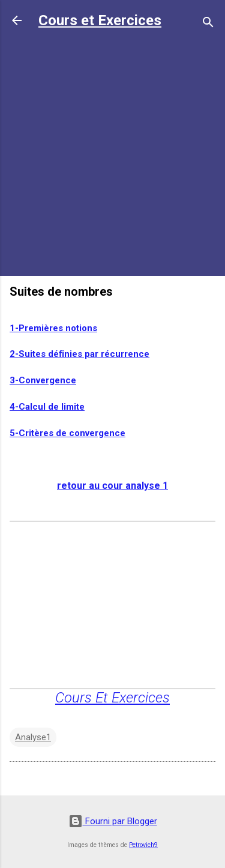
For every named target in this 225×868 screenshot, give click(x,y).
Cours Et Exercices (112, 698)
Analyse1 (33, 737)
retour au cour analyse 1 (112, 486)
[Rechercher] (208, 24)
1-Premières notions (53, 328)
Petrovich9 (143, 845)
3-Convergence (43, 380)
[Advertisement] (112, 154)
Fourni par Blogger (113, 821)
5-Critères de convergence (67, 433)
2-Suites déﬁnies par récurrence (79, 354)
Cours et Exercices (100, 20)
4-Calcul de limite (47, 407)
